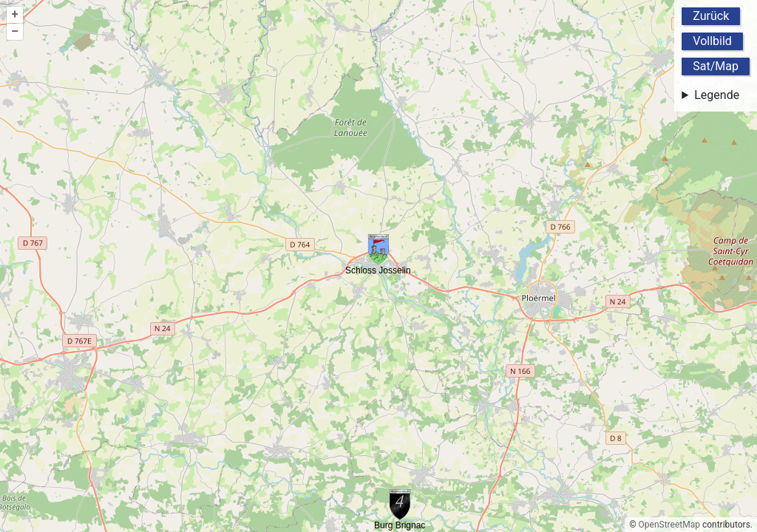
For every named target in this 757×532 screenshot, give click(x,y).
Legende (717, 95)
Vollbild (712, 41)
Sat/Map (716, 66)
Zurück (711, 16)
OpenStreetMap (669, 525)
